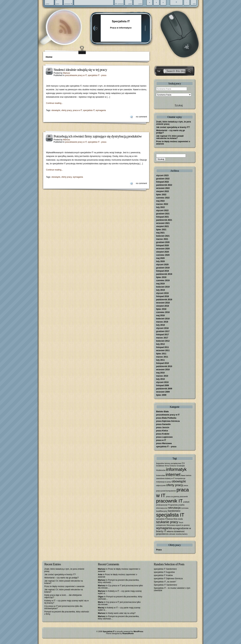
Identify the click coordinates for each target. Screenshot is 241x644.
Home (49, 57)
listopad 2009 (163, 385)
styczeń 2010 (162, 382)
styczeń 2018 (162, 328)
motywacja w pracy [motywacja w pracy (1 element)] (164, 482)
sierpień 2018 (163, 306)
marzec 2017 (162, 338)
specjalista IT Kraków (163, 575)
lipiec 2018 (161, 309)
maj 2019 (160, 284)
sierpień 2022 (163, 191)
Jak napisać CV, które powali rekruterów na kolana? (170, 137)
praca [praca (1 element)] (186, 485)
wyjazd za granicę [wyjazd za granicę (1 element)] (183, 525)
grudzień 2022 (163, 179)
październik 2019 (164, 274)
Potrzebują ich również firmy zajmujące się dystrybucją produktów (98, 136)
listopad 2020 (163, 245)
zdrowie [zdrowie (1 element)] (172, 534)
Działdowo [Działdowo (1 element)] (160, 466)
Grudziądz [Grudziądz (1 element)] (181, 466)
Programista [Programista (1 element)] (173, 505)
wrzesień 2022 (163, 188)
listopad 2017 (163, 335)
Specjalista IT (121, 21)
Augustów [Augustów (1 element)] (160, 463)
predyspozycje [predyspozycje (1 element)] (162, 505)
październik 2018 (164, 300)
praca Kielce (162, 431)
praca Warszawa (164, 443)
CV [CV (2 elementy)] (183, 463)
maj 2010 (160, 373)
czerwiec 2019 (163, 280)
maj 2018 (160, 315)
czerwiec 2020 (163, 255)
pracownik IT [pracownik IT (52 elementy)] (169, 501)
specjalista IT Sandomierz (165, 569)
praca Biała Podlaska (166, 418)
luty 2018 (160, 325)
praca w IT (77, 110)
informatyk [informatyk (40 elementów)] (176, 469)
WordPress (138, 631)
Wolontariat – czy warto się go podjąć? (62, 578)
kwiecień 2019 (163, 287)
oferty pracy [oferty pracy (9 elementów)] (175, 485)
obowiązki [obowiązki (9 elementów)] (179, 481)
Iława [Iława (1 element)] (183, 475)
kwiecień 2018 (163, 319)
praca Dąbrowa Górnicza (168, 421)
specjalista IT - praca (97, 75)
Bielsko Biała (162, 412)
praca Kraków (163, 434)
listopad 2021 (163, 217)
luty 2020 (160, 261)
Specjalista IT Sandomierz (165, 585)
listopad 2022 (163, 182)
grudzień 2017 (163, 331)
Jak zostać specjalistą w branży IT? (173, 127)
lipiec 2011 (161, 354)
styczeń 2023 (162, 175)
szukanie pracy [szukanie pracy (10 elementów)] (167, 522)
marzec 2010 (162, 376)
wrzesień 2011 (163, 350)
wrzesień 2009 (163, 392)
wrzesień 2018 (163, 303)
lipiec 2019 (161, 277)
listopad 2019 (163, 271)
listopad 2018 (163, 296)
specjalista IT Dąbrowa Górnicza (168, 579)
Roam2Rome (128, 633)
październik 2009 (164, 389)
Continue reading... (54, 103)
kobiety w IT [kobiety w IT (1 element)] (170, 478)
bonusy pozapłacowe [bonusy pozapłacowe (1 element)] (173, 463)
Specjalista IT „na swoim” (165, 582)
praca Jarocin (163, 427)
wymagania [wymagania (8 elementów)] (164, 528)
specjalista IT (89, 110)
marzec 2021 (162, 239)
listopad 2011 (163, 347)
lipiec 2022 (161, 195)
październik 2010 (164, 366)
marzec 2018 (162, 322)
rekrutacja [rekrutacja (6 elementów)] (174, 508)
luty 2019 (160, 290)
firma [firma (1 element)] (167, 466)
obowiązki (56, 110)
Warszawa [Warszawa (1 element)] (171, 525)
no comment (141, 117)
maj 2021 (160, 233)
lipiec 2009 (161, 395)
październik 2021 (164, 220)
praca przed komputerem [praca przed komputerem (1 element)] (166, 491)
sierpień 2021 (163, 226)
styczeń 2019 (162, 293)
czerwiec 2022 (163, 198)
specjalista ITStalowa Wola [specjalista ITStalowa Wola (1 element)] (167, 519)
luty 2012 (160, 344)
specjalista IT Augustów (164, 572)
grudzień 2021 (163, 214)
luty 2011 (160, 360)
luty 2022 (160, 207)
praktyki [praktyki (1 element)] (186, 502)
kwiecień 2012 (163, 341)
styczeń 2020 (162, 265)
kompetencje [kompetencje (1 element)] (180, 478)
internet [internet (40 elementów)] (173, 475)
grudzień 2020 (163, 242)
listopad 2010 (163, 363)
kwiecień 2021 (163, 236)
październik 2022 (164, 185)
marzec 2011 (162, 357)
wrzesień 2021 (163, 223)
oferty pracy (66, 110)
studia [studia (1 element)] (180, 519)
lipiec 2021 (161, 230)
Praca (159, 550)
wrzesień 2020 (163, 249)
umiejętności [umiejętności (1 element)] (161, 525)
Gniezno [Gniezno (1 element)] (173, 466)
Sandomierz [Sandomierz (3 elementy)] (174, 511)
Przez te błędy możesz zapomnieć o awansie (64, 586)
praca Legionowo (164, 437)
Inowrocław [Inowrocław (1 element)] (161, 475)
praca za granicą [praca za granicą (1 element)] (173, 496)
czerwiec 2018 (163, 312)
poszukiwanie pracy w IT (76, 75)
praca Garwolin (163, 424)
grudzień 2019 (163, 268)
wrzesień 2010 (163, 370)
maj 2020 (160, 258)
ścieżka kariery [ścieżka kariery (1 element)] (182, 534)
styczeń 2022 (162, 210)
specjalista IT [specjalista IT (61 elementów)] (170, 515)
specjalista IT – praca (166, 447)
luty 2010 (160, 379)
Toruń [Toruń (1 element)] (181, 522)
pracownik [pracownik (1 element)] (184, 496)
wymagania (101, 110)
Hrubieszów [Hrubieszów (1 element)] (161, 470)
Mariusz (67, 73)
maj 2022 (160, 201)
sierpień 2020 (163, 252)
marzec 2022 (162, 204)
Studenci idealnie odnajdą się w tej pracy (80, 70)
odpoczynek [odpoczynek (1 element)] (161, 485)
